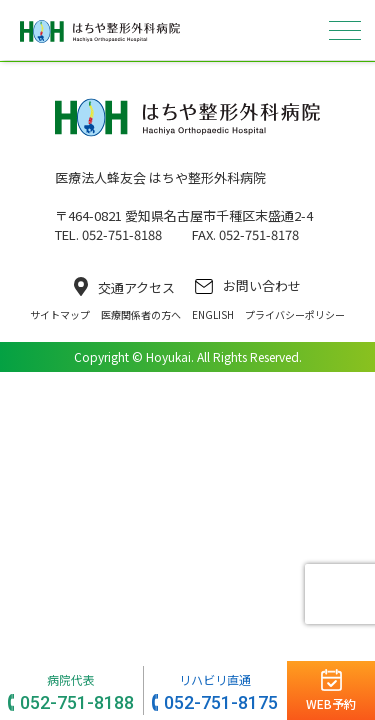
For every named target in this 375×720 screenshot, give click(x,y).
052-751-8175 (221, 702)
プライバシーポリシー (295, 314)
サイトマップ (60, 314)
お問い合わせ (248, 285)
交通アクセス (124, 287)
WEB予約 (331, 703)
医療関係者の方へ (141, 314)
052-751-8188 (77, 702)
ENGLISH (213, 314)
